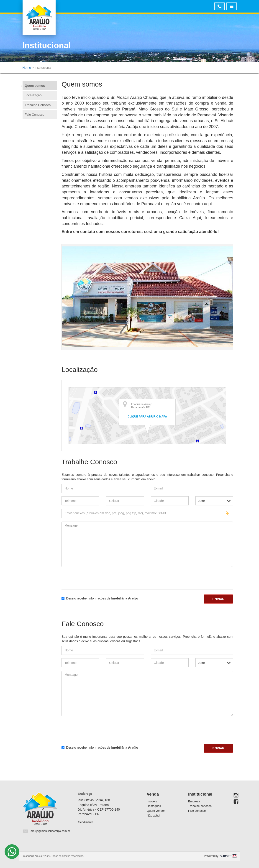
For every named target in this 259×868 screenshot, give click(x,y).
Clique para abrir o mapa (147, 417)
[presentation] (88, 577)
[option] (147, 297)
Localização (33, 95)
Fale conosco (197, 811)
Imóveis (152, 801)
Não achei (153, 816)
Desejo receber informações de (100, 598)
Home (27, 68)
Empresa (194, 801)
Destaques (154, 806)
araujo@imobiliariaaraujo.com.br (50, 831)
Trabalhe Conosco (38, 105)
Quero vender (156, 811)
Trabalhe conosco (200, 806)
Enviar (219, 599)
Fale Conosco (35, 115)
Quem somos (35, 86)
